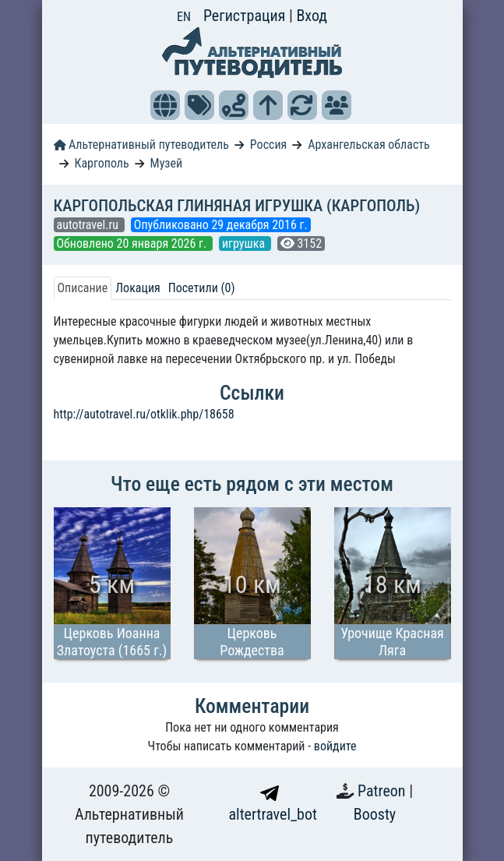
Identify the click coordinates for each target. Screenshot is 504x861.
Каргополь (101, 163)
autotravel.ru (89, 225)
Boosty (375, 814)
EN (184, 17)
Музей (167, 163)
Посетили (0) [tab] (202, 288)
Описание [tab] (83, 288)
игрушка (245, 243)
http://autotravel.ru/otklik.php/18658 (144, 414)
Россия (268, 145)
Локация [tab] (138, 288)
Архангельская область (369, 145)
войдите (335, 746)
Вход (312, 16)
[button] (165, 105)
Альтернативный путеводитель (141, 145)
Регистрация (246, 16)
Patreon (383, 791)
